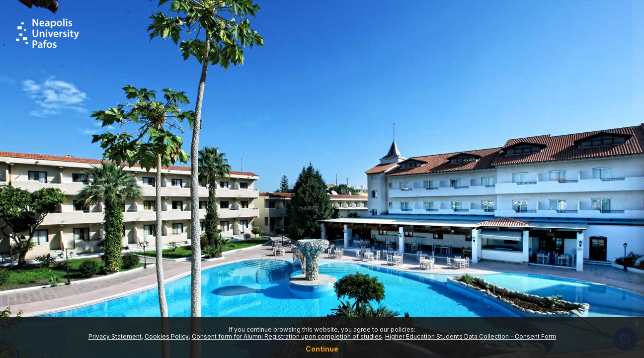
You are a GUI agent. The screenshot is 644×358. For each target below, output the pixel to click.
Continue (322, 349)
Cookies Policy (167, 336)
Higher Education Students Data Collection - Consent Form (471, 336)
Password (468, 194)
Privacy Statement (115, 336)
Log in (539, 268)
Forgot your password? (597, 241)
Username (468, 144)
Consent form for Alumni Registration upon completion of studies (287, 336)
